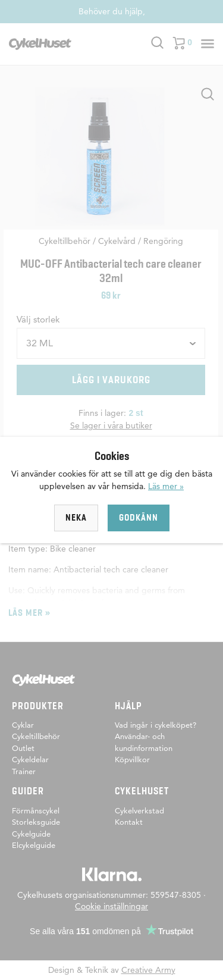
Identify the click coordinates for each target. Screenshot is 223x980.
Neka (76, 518)
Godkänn (139, 518)
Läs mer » (166, 486)
